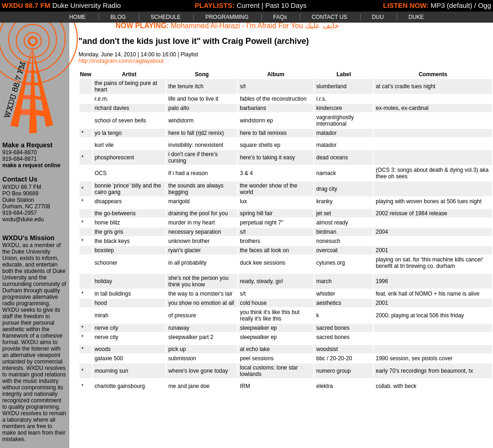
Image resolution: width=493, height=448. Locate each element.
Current (248, 5)
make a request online (31, 165)
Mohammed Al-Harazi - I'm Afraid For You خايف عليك (255, 26)
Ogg (485, 5)
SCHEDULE (166, 17)
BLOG (118, 17)
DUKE (416, 17)
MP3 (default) (451, 5)
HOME (78, 17)
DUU (378, 17)
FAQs (280, 17)
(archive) (291, 41)
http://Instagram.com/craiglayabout (121, 61)
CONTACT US (329, 17)
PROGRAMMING (227, 17)
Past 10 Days (286, 5)
